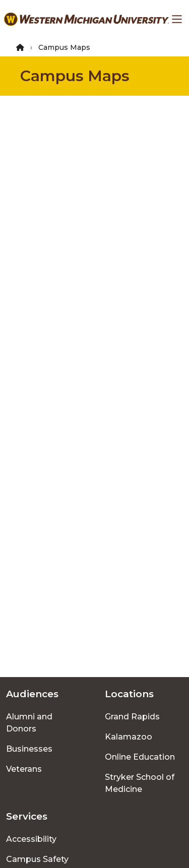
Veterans (24, 769)
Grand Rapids (132, 717)
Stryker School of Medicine (140, 783)
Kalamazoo (129, 737)
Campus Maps (75, 76)
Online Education (140, 757)
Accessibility (31, 839)
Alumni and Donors (29, 723)
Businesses (29, 749)
